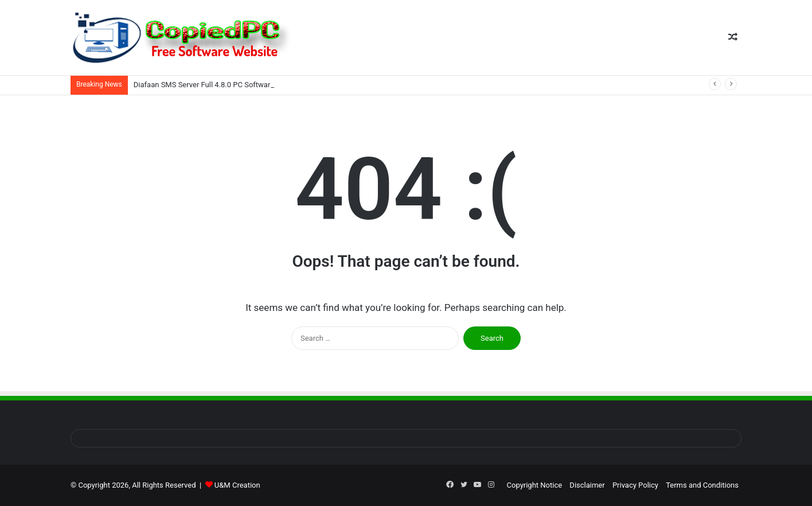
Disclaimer (587, 485)
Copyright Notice (535, 485)
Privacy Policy (635, 485)
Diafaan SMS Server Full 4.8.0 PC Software (204, 85)
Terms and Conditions (702, 485)
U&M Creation (237, 485)
